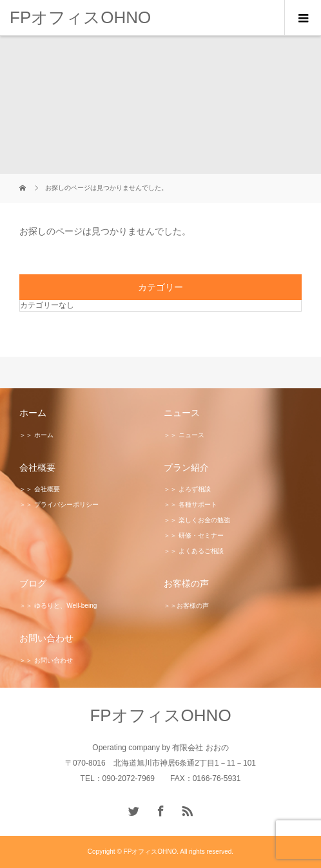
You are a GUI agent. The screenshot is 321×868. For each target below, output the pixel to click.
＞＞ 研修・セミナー (194, 535)
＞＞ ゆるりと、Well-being (58, 606)
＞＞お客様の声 (186, 606)
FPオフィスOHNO (80, 17)
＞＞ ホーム (36, 435)
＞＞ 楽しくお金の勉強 (197, 520)
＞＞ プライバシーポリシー (59, 505)
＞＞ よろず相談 (187, 489)
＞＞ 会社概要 (40, 489)
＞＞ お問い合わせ (46, 660)
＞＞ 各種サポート (190, 505)
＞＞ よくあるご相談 (194, 551)
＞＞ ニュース (184, 435)
